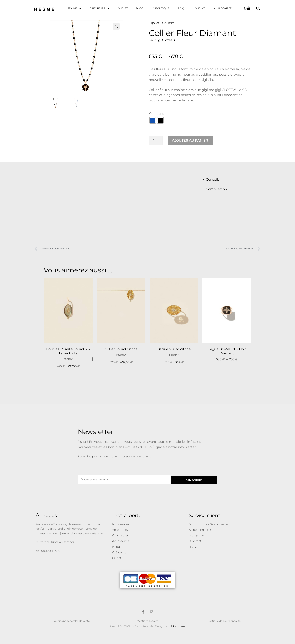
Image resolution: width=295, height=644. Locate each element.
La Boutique (160, 8)
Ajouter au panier (190, 140)
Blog (140, 8)
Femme (74, 8)
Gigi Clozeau (165, 40)
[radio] (153, 120)
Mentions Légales (147, 621)
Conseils (213, 180)
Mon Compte (223, 8)
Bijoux (154, 23)
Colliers (168, 23)
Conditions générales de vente (71, 621)
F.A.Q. (181, 8)
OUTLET (123, 8)
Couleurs (156, 114)
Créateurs (100, 8)
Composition (216, 189)
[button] (258, 8)
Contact (199, 8)
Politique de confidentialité (224, 621)
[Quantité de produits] (156, 141)
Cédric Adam (177, 626)
